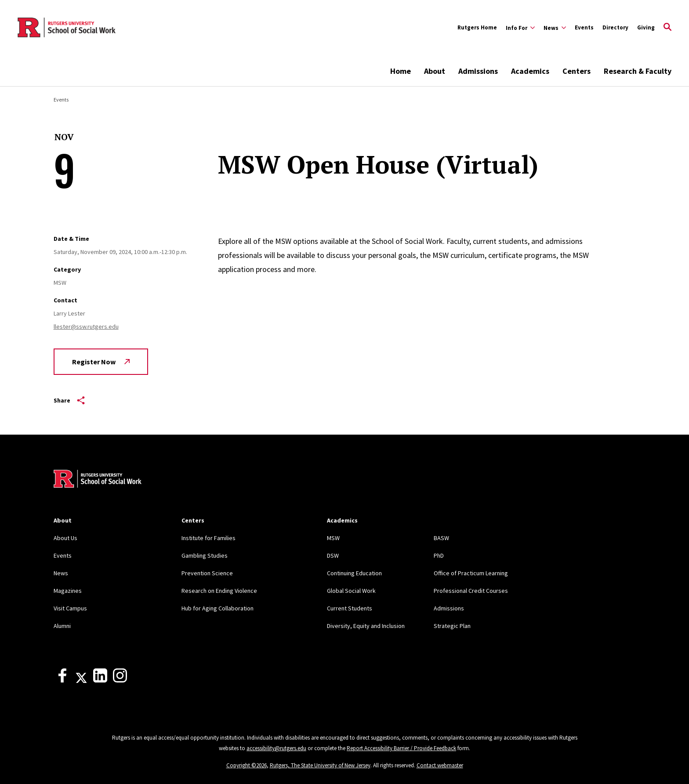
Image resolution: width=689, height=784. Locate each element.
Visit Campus (70, 608)
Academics (530, 71)
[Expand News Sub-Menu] (555, 28)
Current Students (350, 608)
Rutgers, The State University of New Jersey (320, 765)
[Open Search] (667, 28)
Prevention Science (207, 573)
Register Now (101, 362)
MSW (333, 538)
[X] (81, 680)
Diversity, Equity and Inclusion (366, 626)
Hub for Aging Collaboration (218, 608)
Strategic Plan (452, 626)
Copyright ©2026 (247, 765)
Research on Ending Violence (219, 591)
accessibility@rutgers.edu (276, 748)
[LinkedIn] (100, 680)
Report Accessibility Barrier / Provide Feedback (401, 748)
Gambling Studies (205, 555)
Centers (577, 71)
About (435, 71)
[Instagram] (120, 680)
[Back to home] (98, 480)
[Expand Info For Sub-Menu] (520, 28)
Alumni (62, 626)
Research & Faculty (638, 71)
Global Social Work (351, 591)
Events (584, 27)
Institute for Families (209, 538)
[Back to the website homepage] (67, 28)
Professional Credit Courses (471, 591)
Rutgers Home (477, 27)
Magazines (68, 591)
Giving (646, 27)
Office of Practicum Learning (471, 573)
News (61, 573)
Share (69, 400)
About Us (65, 538)
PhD (439, 555)
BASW (441, 538)
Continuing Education (354, 573)
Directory (615, 27)
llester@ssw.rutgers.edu (86, 327)
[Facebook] (62, 680)
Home (401, 71)
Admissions (478, 71)
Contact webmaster (440, 765)
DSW (333, 555)
